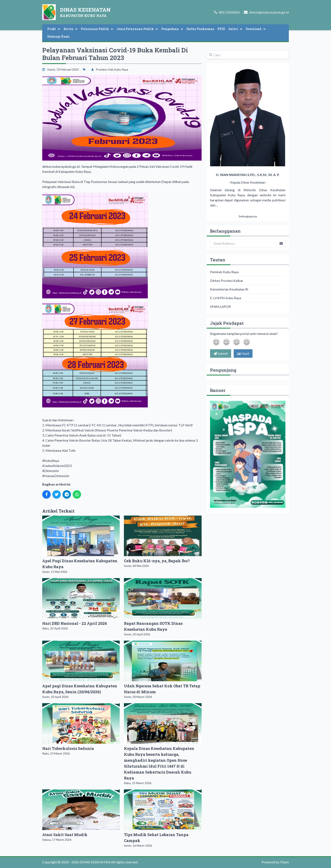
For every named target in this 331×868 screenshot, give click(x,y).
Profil (54, 29)
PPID (221, 29)
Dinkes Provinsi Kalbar (227, 280)
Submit (221, 353)
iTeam (284, 862)
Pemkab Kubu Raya (224, 272)
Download (256, 29)
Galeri (235, 29)
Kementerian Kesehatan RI (229, 289)
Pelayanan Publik (97, 29)
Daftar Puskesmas (200, 29)
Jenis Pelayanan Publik (137, 29)
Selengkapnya (248, 216)
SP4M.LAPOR (220, 306)
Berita (71, 29)
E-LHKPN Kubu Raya (226, 298)
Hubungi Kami (58, 36)
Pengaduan (172, 29)
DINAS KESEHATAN (95, 862)
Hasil (243, 353)
